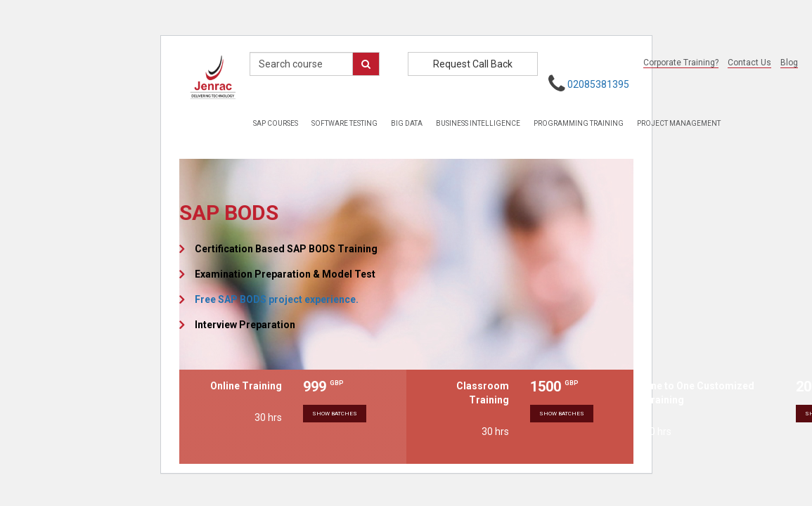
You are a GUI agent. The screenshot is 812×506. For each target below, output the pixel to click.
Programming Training (579, 123)
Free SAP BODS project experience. (277, 299)
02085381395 (598, 84)
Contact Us (749, 63)
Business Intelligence (478, 123)
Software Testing (344, 123)
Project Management (679, 123)
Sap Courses (276, 123)
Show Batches (335, 414)
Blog (789, 63)
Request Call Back (473, 64)
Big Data (407, 123)
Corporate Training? (681, 63)
